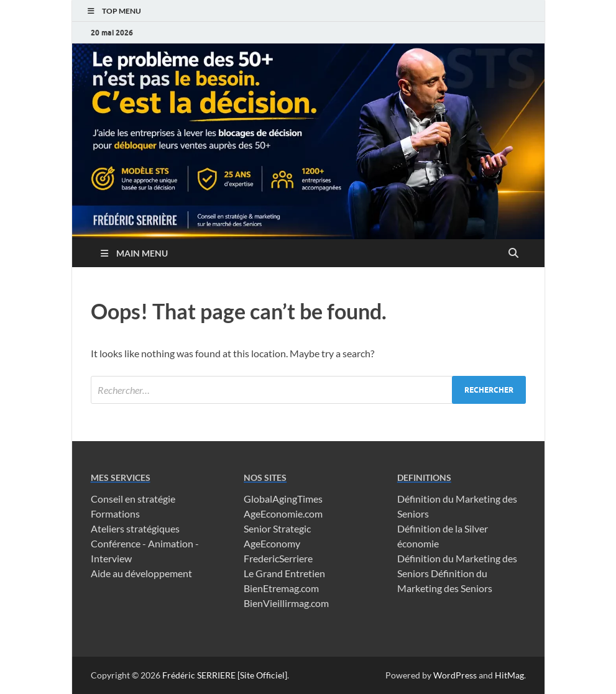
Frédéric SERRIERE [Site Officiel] (225, 675)
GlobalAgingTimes (283, 499)
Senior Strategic (277, 528)
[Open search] (513, 253)
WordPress (455, 675)
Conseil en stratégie (133, 499)
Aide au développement (141, 573)
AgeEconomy (272, 543)
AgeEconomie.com (283, 514)
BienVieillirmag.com (286, 603)
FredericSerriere (278, 558)
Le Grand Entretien (284, 573)
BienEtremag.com (281, 588)
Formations (115, 514)
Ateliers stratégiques (135, 528)
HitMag (509, 675)
